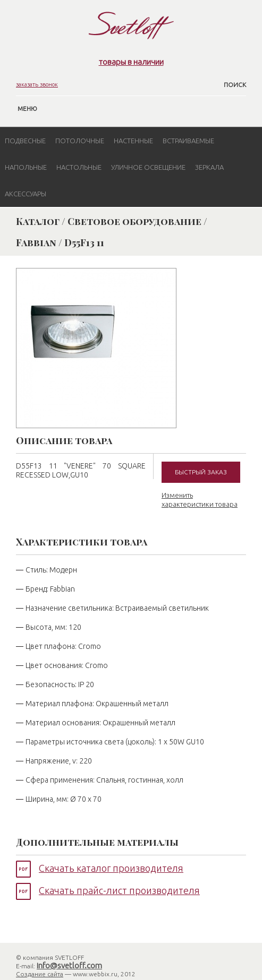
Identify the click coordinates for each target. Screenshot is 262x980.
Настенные (133, 141)
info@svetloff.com (69, 965)
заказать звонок (37, 84)
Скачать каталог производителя (111, 868)
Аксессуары (26, 194)
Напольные (26, 167)
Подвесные (25, 141)
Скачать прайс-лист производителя (119, 890)
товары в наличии (131, 62)
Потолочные (80, 141)
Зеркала (209, 167)
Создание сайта (40, 974)
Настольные (79, 167)
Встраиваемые (188, 141)
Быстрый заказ (201, 472)
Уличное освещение (148, 167)
